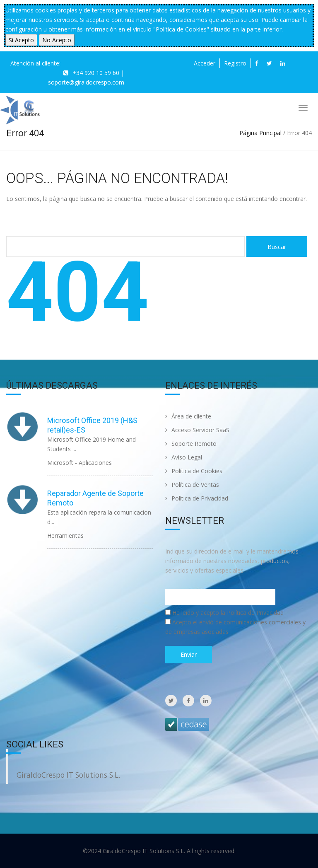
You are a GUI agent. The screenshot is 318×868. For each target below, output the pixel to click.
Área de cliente (188, 416)
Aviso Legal (184, 457)
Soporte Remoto (191, 444)
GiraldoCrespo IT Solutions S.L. (68, 775)
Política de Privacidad (197, 498)
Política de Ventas (192, 485)
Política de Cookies (194, 471)
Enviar (189, 654)
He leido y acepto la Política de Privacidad (228, 613)
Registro (235, 63)
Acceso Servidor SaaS (197, 430)
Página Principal (260, 133)
